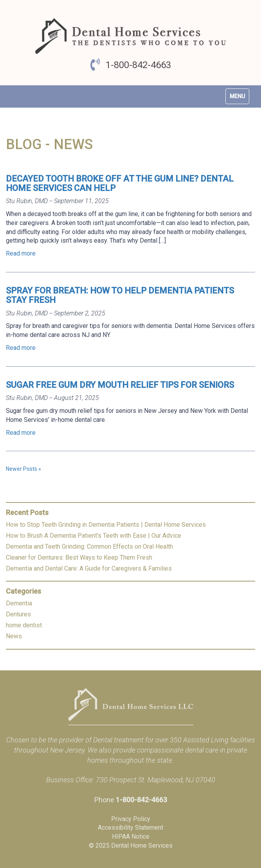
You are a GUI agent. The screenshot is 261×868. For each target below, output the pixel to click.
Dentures (18, 614)
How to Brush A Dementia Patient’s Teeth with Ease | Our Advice (94, 536)
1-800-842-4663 (138, 65)
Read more (21, 253)
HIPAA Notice (131, 836)
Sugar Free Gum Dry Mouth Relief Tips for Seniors (120, 385)
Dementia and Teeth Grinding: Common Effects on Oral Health (89, 547)
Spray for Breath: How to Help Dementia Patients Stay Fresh (120, 295)
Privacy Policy (131, 819)
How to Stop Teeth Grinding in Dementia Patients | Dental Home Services (106, 525)
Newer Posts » (23, 469)
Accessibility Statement (130, 827)
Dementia (19, 603)
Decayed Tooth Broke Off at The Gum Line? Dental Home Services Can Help (120, 183)
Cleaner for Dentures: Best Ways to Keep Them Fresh (79, 557)
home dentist (24, 625)
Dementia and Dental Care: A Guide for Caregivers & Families (89, 568)
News (14, 636)
